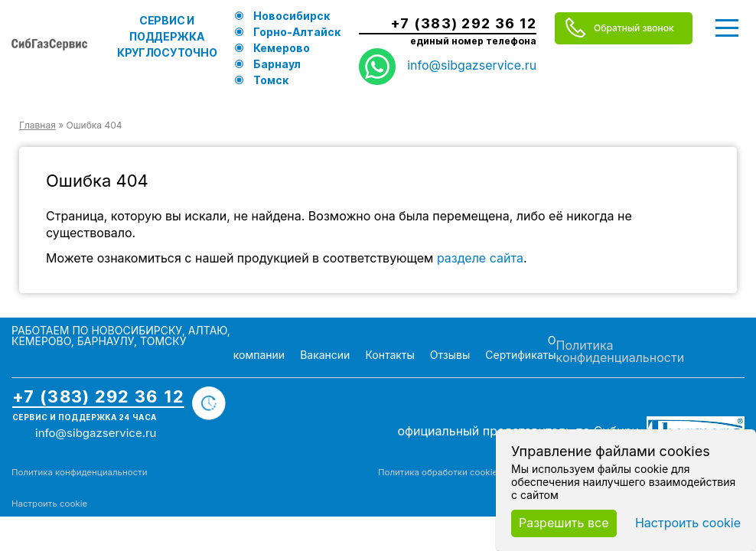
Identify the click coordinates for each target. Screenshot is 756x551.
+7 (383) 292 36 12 (463, 24)
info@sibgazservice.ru (472, 65)
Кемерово (282, 48)
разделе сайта (480, 258)
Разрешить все (564, 523)
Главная (37, 125)
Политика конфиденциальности (621, 351)
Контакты (389, 355)
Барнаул (277, 64)
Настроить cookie (49, 504)
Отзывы (450, 355)
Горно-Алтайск (297, 32)
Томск (271, 80)
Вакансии (325, 355)
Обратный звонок (634, 28)
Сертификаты (520, 355)
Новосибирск (292, 16)
